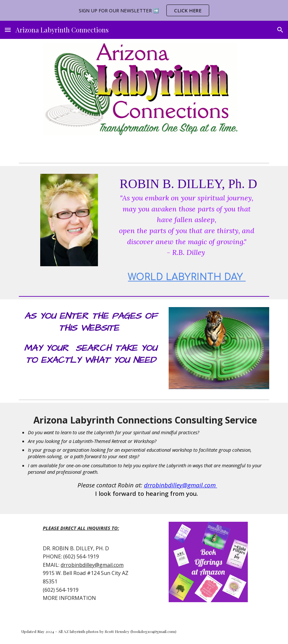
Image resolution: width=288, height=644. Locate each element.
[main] (187, 230)
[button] (8, 30)
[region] (144, 10)
